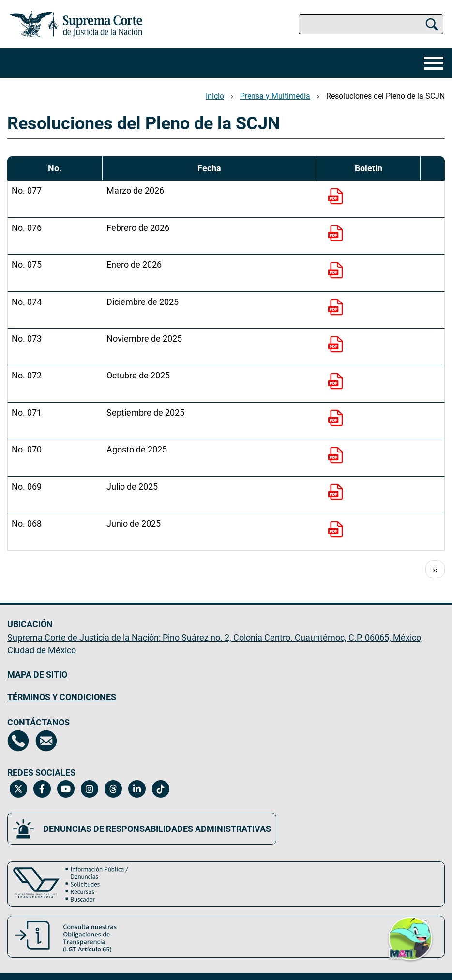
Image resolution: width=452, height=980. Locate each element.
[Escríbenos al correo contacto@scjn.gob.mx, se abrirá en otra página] (46, 741)
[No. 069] (338, 493)
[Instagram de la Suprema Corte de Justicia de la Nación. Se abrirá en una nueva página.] (89, 789)
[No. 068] (338, 530)
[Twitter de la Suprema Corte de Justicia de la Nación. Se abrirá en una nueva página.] (18, 789)
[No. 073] (338, 346)
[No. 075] (338, 271)
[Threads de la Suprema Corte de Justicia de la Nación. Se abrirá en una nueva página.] (113, 789)
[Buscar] (432, 24)
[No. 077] (338, 197)
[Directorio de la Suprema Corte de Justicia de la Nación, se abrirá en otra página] (18, 741)
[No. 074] (338, 308)
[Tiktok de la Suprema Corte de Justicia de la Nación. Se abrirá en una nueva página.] (160, 789)
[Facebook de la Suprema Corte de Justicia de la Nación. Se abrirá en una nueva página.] (42, 789)
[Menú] (431, 63)
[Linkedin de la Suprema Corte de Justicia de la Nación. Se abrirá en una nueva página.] (137, 789)
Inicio (215, 96)
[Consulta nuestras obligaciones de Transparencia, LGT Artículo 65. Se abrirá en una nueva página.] (226, 937)
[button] (410, 938)
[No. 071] (338, 419)
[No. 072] (338, 382)
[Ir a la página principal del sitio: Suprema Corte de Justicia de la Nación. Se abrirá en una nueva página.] (76, 24)
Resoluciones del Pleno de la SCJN (385, 96)
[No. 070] (338, 456)
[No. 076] (338, 234)
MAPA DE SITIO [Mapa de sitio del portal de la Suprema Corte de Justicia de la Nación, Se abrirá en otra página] (37, 674)
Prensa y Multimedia (275, 96)
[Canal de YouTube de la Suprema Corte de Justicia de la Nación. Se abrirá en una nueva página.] (66, 789)
